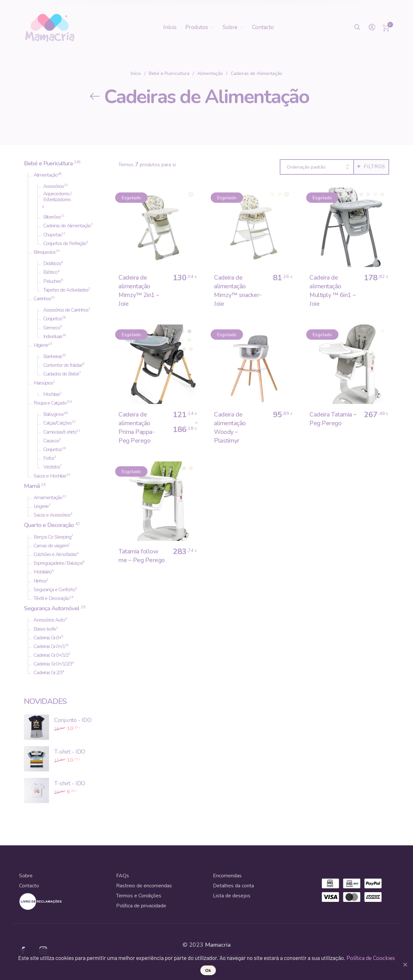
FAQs (123, 876)
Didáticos (52, 263)
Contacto (29, 886)
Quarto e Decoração (49, 525)
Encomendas (227, 876)
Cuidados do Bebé (61, 374)
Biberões (52, 217)
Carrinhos (42, 299)
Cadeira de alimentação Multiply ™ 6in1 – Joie (333, 291)
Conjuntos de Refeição (65, 243)
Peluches (52, 281)
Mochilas (51, 394)
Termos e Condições (139, 896)
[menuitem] (174, 27)
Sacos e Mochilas (50, 476)
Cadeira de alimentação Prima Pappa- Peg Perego (136, 428)
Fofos (49, 458)
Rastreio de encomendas (144, 886)
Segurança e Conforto (54, 590)
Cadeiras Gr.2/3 (48, 673)
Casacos (51, 441)
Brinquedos (45, 252)
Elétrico (50, 272)
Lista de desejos (232, 896)
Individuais (53, 336)
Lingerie (41, 506)
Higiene (41, 345)
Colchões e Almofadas (55, 554)
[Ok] (405, 965)
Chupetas (52, 235)
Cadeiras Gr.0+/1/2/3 (53, 664)
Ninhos (40, 581)
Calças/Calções (57, 423)
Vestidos (52, 467)
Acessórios (54, 186)
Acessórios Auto (49, 620)
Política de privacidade (141, 906)
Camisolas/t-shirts (60, 432)
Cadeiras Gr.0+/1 (49, 646)
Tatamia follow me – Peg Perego (142, 556)
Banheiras (53, 356)
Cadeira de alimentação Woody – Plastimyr (230, 428)
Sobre (26, 876)
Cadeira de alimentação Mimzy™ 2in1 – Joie (139, 291)
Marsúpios (43, 383)
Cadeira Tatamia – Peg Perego (333, 419)
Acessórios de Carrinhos (66, 310)
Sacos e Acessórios (52, 515)
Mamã (32, 486)
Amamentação (48, 498)
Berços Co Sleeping (52, 537)
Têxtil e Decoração (51, 598)
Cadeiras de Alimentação (67, 226)
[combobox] (317, 167)
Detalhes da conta (233, 886)
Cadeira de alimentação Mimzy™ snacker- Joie (238, 291)
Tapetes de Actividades (66, 290)
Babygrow (54, 414)
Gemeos (52, 328)
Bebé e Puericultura (169, 73)
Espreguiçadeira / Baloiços (58, 563)
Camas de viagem (51, 546)
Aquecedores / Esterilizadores (57, 197)
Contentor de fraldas (63, 365)
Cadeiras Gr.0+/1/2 (51, 655)
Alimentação (210, 73)
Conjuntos (53, 319)
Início (136, 73)
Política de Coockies (371, 958)
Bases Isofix (45, 629)
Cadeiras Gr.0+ (47, 638)
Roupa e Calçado (50, 403)
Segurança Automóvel (52, 608)
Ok (208, 970)
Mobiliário (43, 572)
